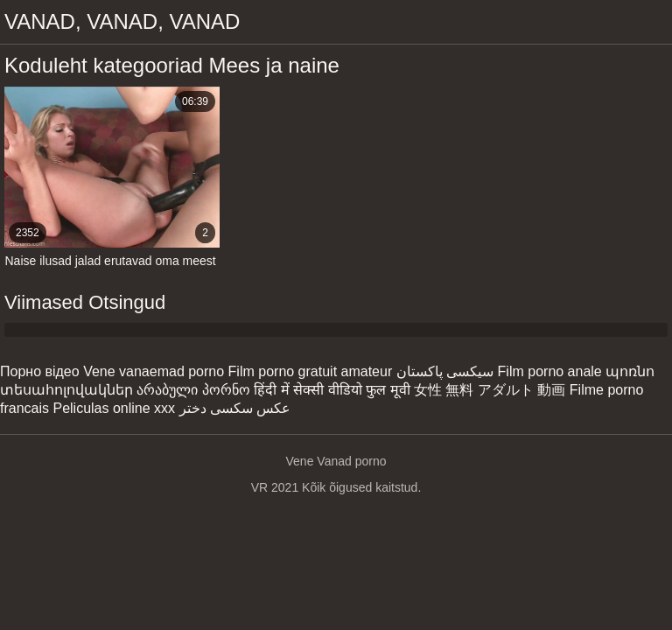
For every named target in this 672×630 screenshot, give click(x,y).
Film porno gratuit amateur (311, 371)
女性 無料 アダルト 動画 (490, 390)
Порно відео (40, 371)
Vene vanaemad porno (154, 371)
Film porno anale (550, 371)
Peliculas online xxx (114, 408)
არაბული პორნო (193, 390)
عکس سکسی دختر (235, 408)
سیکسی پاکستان (445, 371)
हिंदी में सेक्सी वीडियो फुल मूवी (332, 390)
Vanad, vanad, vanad (122, 21)
